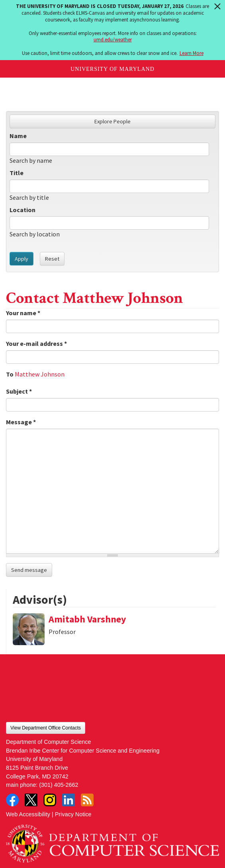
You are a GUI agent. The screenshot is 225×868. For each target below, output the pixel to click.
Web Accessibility (28, 814)
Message (21, 422)
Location (22, 210)
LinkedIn (68, 800)
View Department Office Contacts (46, 728)
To (10, 374)
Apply (22, 259)
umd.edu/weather (113, 40)
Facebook (12, 800)
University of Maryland (112, 69)
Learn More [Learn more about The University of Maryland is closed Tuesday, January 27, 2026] (192, 53)
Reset (52, 259)
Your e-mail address (36, 343)
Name (18, 136)
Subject (19, 391)
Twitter (31, 800)
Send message (29, 570)
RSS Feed (87, 800)
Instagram (50, 800)
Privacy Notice (73, 814)
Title (17, 173)
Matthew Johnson (40, 374)
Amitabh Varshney (87, 619)
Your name (23, 313)
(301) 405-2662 (59, 785)
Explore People (112, 121)
